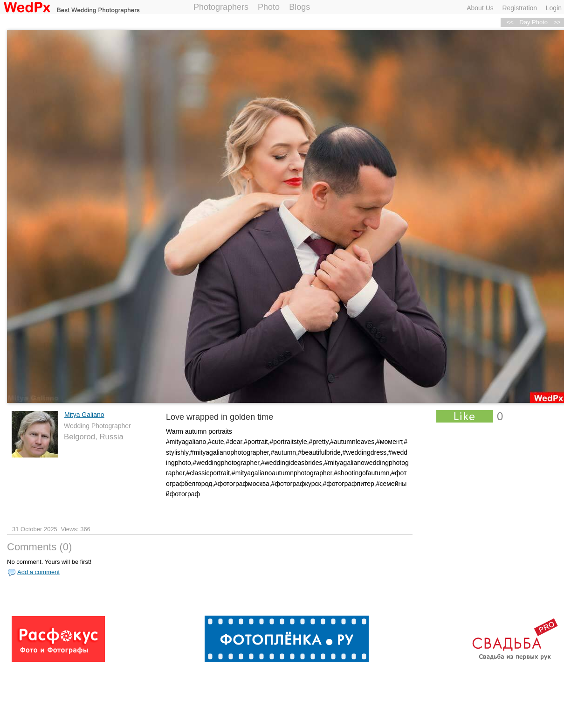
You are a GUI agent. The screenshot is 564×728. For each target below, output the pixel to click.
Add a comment (38, 572)
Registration (519, 8)
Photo (269, 7)
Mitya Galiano (84, 415)
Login (554, 8)
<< (510, 22)
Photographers (221, 7)
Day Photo (533, 22)
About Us (480, 8)
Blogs (299, 7)
